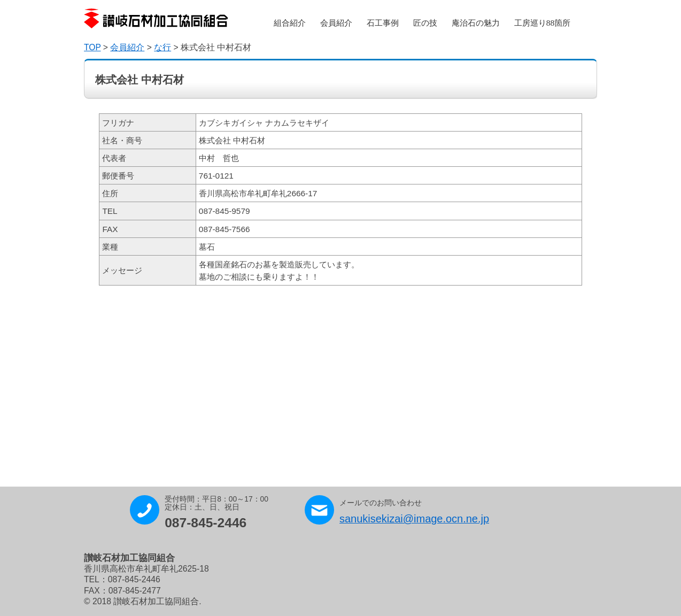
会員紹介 (336, 23)
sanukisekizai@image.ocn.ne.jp (414, 519)
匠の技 (425, 23)
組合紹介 (290, 23)
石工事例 (383, 23)
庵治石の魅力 (476, 23)
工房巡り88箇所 (542, 23)
